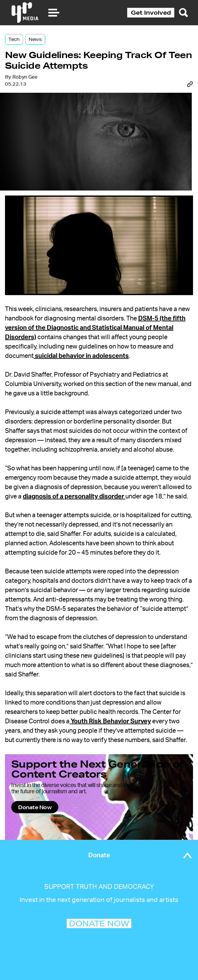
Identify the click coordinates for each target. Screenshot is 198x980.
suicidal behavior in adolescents (81, 356)
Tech (14, 39)
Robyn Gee (25, 77)
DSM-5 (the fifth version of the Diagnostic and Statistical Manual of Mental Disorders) (95, 328)
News (35, 39)
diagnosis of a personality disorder (74, 497)
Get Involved (151, 12)
